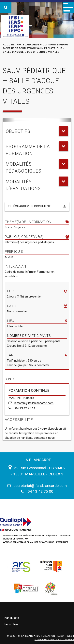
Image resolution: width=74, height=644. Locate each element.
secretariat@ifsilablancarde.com (40, 486)
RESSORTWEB (64, 636)
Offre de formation (20, 48)
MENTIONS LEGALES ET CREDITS (54, 639)
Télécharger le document (29, 206)
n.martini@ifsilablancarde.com (34, 403)
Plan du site (11, 618)
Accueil (9, 45)
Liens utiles (11, 624)
